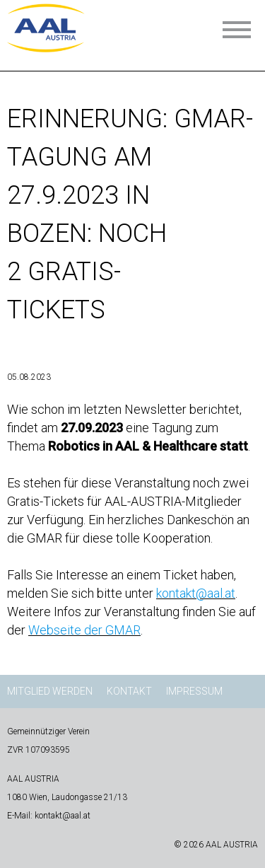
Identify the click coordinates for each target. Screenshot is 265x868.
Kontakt (129, 691)
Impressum (194, 691)
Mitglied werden (50, 691)
